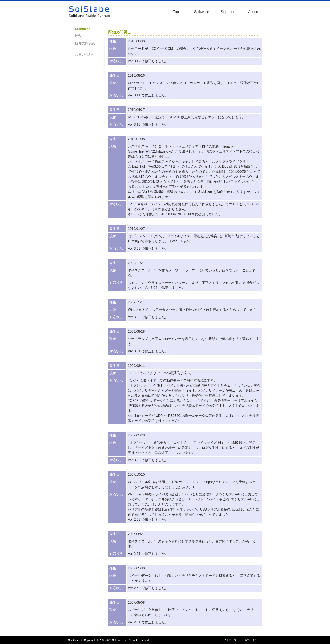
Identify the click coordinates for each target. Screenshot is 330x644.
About (253, 12)
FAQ (78, 35)
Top (176, 12)
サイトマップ (229, 640)
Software (202, 12)
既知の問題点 (85, 43)
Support (227, 12)
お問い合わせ (85, 55)
